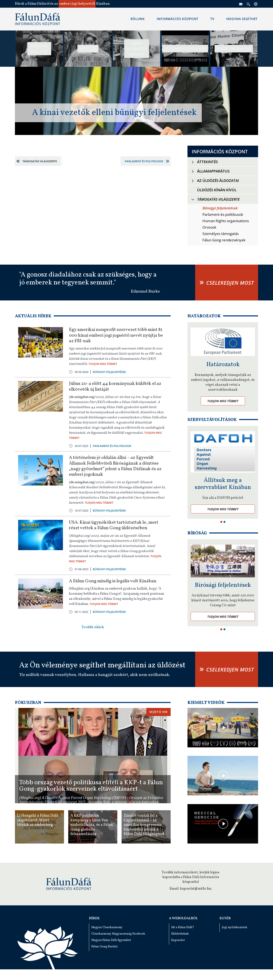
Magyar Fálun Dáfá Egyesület (111, 940)
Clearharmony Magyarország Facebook (118, 934)
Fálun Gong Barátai (105, 947)
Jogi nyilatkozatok (235, 927)
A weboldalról (183, 918)
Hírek (94, 918)
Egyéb (225, 918)
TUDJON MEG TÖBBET (103, 364)
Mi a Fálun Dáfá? (183, 927)
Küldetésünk (180, 934)
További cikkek (93, 627)
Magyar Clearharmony (107, 927)
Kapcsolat (178, 940)
